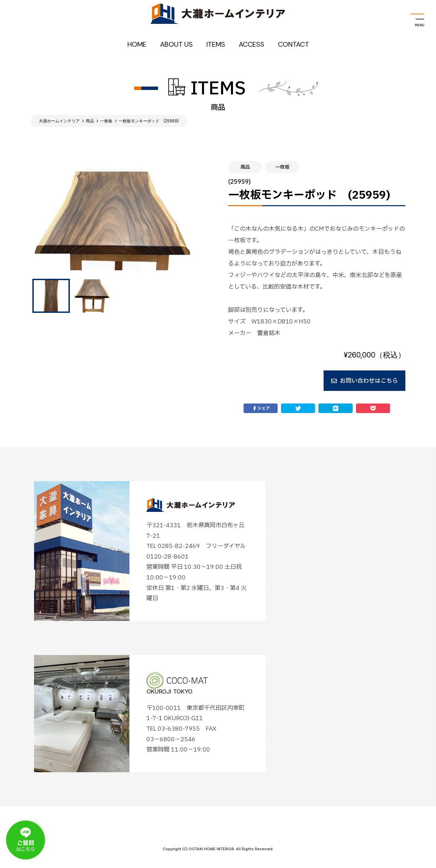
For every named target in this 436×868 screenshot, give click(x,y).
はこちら (26, 843)
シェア (261, 408)
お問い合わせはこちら (364, 381)
